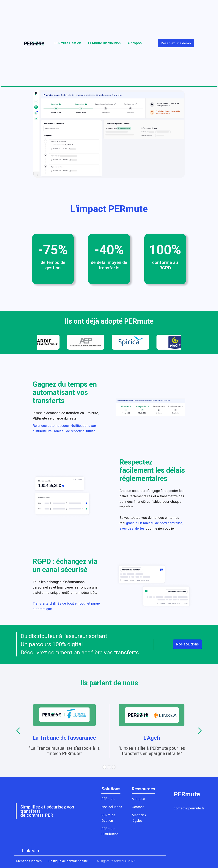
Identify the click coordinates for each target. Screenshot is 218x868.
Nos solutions (187, 644)
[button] (18, 731)
